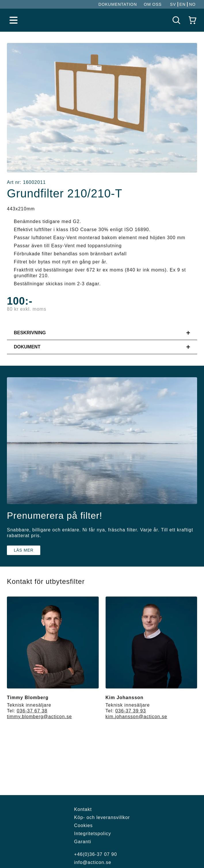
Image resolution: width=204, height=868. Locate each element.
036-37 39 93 (131, 711)
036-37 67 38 (32, 711)
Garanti (83, 842)
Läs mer (24, 550)
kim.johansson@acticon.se (137, 717)
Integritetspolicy (93, 834)
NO (192, 4)
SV (173, 4)
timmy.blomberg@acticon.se (39, 717)
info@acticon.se (93, 862)
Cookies (84, 825)
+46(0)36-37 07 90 (96, 854)
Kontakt (83, 809)
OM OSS (153, 4)
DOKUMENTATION (118, 4)
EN (183, 4)
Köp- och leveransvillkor (102, 817)
